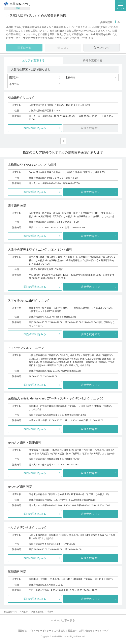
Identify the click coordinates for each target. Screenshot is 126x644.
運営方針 (72, 631)
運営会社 (22, 631)
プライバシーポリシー (40, 631)
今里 (14, 84)
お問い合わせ (86, 631)
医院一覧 (26, 48)
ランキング (103, 48)
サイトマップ (102, 631)
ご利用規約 (59, 631)
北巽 (70, 77)
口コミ (65, 48)
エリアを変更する (33, 60)
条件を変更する (93, 60)
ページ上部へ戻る (64, 620)
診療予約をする (91, 192)
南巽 (14, 77)
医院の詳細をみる (35, 128)
